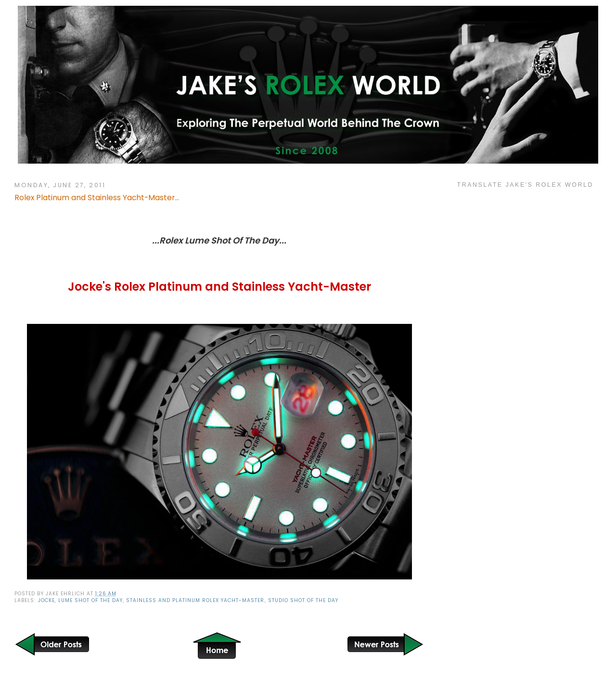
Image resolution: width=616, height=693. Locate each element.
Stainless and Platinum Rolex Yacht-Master (195, 600)
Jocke (46, 600)
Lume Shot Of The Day (90, 600)
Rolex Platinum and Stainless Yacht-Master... (97, 198)
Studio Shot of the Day (303, 600)
